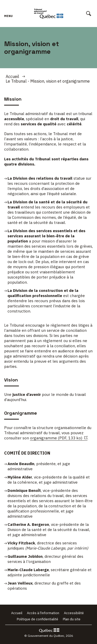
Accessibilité (74, 613)
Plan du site (72, 619)
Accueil (12, 76)
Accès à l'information (43, 613)
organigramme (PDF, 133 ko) (59, 438)
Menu (8, 19)
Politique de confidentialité (38, 619)
